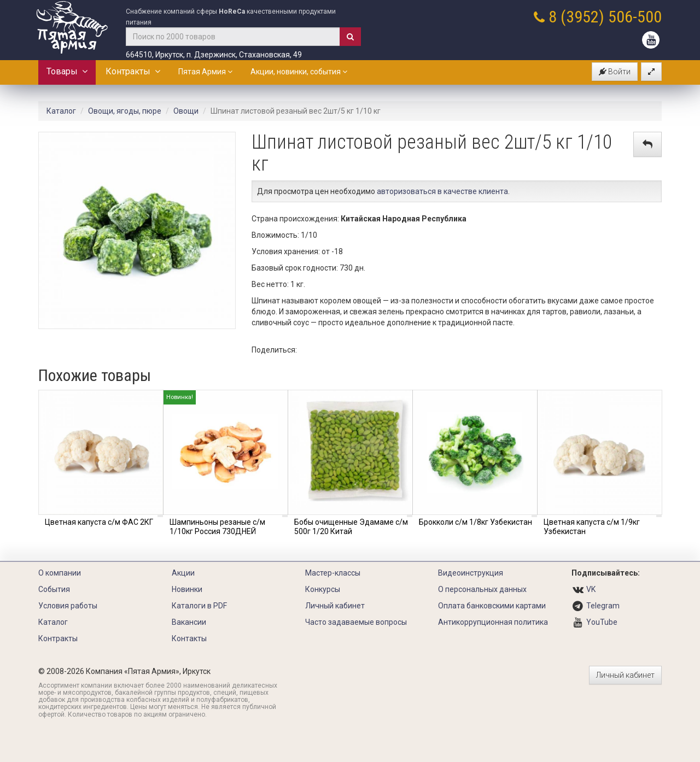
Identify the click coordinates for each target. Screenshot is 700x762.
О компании (60, 573)
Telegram (603, 606)
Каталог (61, 111)
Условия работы (68, 606)
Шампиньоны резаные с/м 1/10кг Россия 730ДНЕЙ (217, 527)
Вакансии (189, 622)
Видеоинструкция (471, 573)
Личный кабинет (335, 606)
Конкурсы (323, 589)
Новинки (187, 589)
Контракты (133, 71)
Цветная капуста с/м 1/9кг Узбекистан (592, 527)
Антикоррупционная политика (493, 622)
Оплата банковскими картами (492, 606)
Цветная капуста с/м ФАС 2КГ (99, 522)
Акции (183, 573)
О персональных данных (482, 589)
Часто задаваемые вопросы (356, 622)
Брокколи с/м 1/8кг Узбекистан (476, 522)
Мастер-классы (333, 573)
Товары (67, 71)
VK (591, 589)
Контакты (189, 638)
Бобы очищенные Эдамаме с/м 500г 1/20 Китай (351, 527)
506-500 (635, 17)
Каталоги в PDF (199, 606)
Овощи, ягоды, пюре (125, 111)
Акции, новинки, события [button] (299, 72)
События (54, 589)
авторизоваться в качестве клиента (442, 191)
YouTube (602, 622)
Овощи (186, 111)
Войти (615, 72)
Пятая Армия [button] (205, 72)
